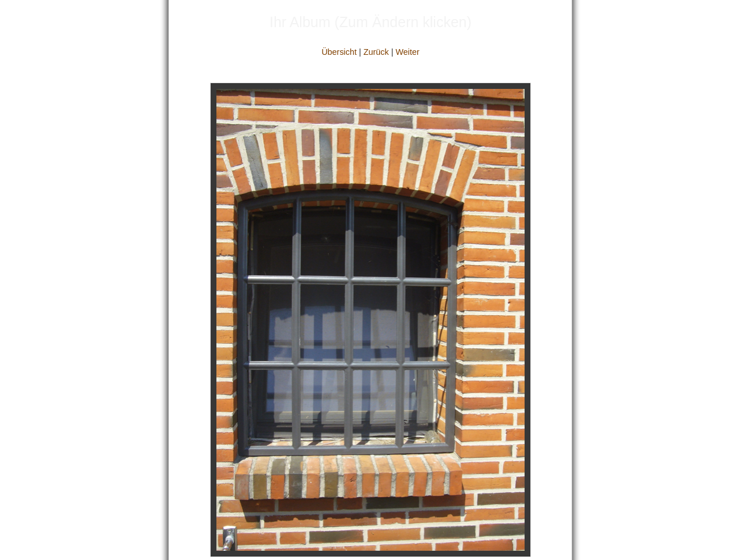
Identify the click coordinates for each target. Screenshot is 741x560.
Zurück (376, 52)
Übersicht (339, 52)
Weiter (407, 52)
